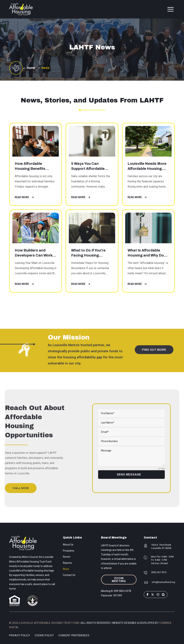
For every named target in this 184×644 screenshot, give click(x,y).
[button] (171, 9)
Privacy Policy (20, 635)
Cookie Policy (44, 635)
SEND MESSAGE (129, 474)
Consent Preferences (74, 635)
